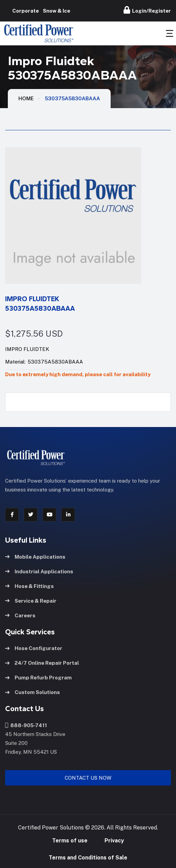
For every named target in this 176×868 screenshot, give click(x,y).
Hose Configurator (34, 648)
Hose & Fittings (29, 586)
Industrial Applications (39, 571)
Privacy (114, 841)
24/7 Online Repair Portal (42, 663)
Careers (20, 615)
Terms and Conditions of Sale (88, 858)
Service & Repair (31, 601)
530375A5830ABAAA (73, 98)
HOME (26, 98)
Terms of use (70, 841)
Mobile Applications (35, 557)
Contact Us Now (88, 778)
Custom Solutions (33, 692)
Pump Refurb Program (38, 678)
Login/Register (147, 10)
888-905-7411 (26, 725)
